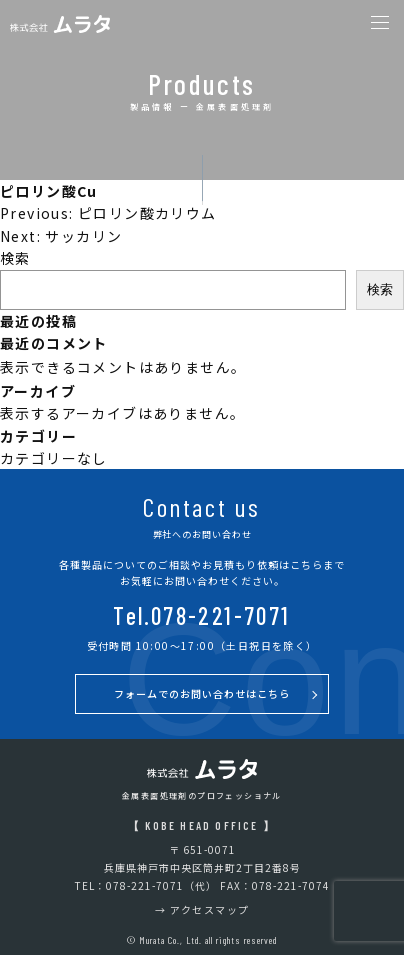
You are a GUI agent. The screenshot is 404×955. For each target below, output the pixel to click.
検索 (15, 258)
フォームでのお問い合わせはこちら (202, 693)
